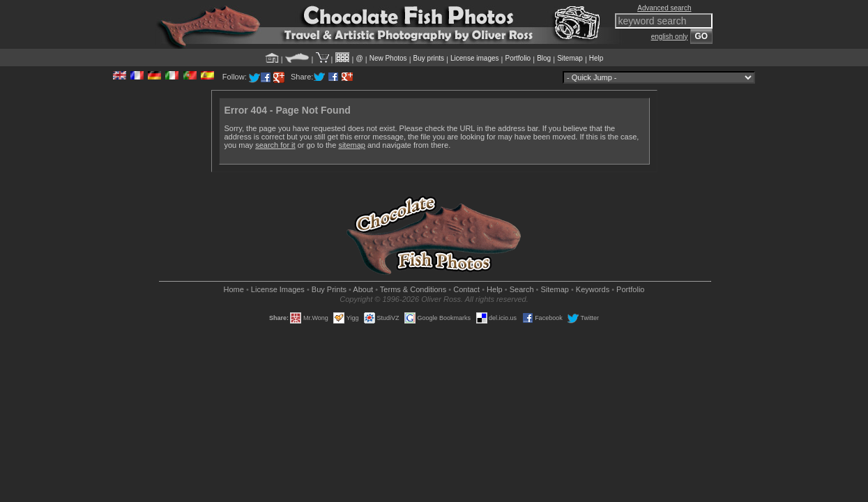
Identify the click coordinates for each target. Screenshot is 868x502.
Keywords (593, 289)
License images (474, 58)
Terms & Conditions (413, 289)
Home (234, 289)
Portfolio (518, 58)
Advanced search (664, 8)
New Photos (388, 58)
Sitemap (570, 58)
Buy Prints (329, 289)
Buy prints (429, 58)
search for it (275, 145)
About (363, 289)
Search (522, 289)
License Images (278, 289)
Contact (466, 289)
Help (596, 58)
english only (670, 37)
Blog (544, 58)
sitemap (352, 145)
